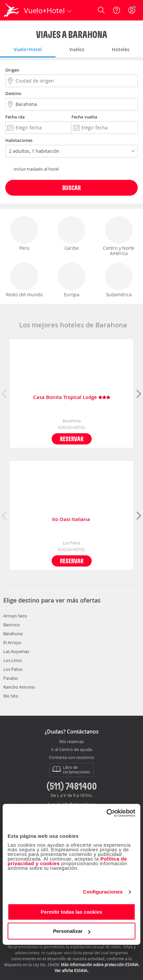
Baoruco (12, 625)
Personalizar (72, 931)
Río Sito (11, 696)
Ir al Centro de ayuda (71, 750)
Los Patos (13, 669)
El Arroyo (12, 642)
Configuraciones (103, 892)
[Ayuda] (117, 10)
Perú (24, 234)
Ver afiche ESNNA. (71, 970)
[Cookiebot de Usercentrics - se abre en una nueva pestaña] (106, 813)
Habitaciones (19, 140)
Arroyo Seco (15, 616)
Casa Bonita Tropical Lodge (72, 397)
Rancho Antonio (19, 687)
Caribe (71, 234)
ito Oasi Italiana (72, 520)
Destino (13, 93)
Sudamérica (119, 280)
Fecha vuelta (84, 117)
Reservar (72, 439)
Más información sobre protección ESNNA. (100, 964)
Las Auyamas (16, 651)
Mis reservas (71, 742)
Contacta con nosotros (71, 758)
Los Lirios (13, 660)
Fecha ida (15, 117)
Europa (71, 280)
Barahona (13, 634)
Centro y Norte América (119, 236)
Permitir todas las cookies (71, 912)
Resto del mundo (24, 280)
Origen (12, 70)
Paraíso (11, 678)
